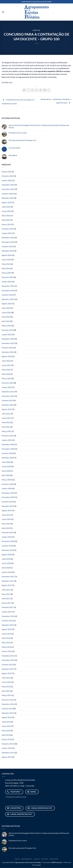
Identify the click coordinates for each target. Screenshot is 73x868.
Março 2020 (7, 480)
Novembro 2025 (8, 189)
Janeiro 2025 (7, 233)
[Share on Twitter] (32, 90)
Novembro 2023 (8, 290)
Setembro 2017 (8, 581)
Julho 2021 (6, 414)
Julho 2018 (6, 559)
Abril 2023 (6, 321)
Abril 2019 (6, 528)
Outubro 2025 (7, 194)
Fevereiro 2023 (8, 330)
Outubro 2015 (7, 664)
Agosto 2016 (7, 629)
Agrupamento (27, 859)
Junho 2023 (6, 312)
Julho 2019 (6, 515)
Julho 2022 (6, 361)
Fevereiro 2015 (8, 700)
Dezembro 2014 (8, 704)
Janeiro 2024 (7, 282)
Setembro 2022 (8, 352)
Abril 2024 (6, 268)
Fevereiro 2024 (8, 277)
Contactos (54, 859)
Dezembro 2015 (8, 656)
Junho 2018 (6, 563)
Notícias (36, 30)
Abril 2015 (6, 691)
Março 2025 (7, 224)
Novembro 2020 (8, 449)
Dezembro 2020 (8, 444)
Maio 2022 (6, 370)
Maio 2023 (6, 317)
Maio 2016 (6, 638)
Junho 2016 (6, 634)
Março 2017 (7, 603)
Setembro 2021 (8, 405)
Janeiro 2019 (7, 537)
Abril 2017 (6, 598)
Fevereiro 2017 (8, 607)
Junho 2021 (6, 418)
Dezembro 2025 (8, 185)
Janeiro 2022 (7, 387)
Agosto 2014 (7, 717)
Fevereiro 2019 (8, 532)
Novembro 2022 (8, 343)
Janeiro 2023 (7, 334)
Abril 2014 (6, 735)
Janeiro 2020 (7, 488)
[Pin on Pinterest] (41, 90)
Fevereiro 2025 (8, 229)
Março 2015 (7, 695)
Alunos (37, 859)
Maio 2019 (6, 524)
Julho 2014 (6, 722)
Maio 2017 (6, 594)
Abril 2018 (6, 568)
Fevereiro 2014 (8, 744)
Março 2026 (7, 172)
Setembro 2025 (8, 198)
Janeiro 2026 (7, 180)
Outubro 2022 (7, 348)
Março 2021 (7, 431)
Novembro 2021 (8, 396)
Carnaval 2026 (14, 148)
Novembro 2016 (8, 616)
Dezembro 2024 (8, 237)
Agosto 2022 (7, 356)
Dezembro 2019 (8, 493)
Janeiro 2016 (7, 651)
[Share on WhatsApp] (24, 90)
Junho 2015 (6, 682)
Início (17, 859)
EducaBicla (13, 155)
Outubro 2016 (7, 620)
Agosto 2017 (7, 585)
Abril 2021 (6, 427)
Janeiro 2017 (7, 612)
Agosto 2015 (7, 673)
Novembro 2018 (8, 541)
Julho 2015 (6, 678)
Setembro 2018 (8, 550)
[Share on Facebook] (28, 90)
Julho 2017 (6, 590)
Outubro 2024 (7, 246)
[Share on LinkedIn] (45, 90)
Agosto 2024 (7, 255)
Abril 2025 (6, 220)
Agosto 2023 (7, 304)
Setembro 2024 (8, 251)
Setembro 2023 (8, 299)
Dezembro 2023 (8, 286)
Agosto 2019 (7, 510)
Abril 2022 (6, 374)
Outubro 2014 (7, 709)
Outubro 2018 (7, 546)
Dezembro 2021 (8, 392)
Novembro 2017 (8, 576)
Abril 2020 (6, 475)
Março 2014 (7, 739)
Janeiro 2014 (7, 748)
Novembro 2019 (8, 497)
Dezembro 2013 (8, 753)
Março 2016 (7, 647)
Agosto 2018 (7, 554)
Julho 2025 (6, 207)
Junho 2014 (6, 726)
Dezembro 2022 (8, 339)
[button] (3, 12)
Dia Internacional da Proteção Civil (22, 140)
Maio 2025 (6, 215)
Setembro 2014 (8, 713)
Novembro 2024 (8, 242)
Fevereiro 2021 (8, 436)
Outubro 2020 (7, 453)
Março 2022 (7, 378)
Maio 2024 (6, 264)
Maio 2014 (6, 731)
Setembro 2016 (8, 625)
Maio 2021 (6, 422)
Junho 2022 (6, 365)
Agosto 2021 (7, 409)
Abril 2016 (6, 642)
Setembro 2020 (8, 458)
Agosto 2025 (7, 202)
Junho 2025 (6, 211)
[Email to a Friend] (36, 90)
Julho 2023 (6, 308)
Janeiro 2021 (7, 440)
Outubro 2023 (7, 295)
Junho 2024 (6, 260)
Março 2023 (7, 326)
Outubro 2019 (7, 502)
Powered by (52, 862)
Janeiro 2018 (7, 572)
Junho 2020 (6, 466)
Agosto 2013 (7, 757)
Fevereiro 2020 (8, 484)
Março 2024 (7, 273)
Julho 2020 (6, 462)
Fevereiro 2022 (8, 383)
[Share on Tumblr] (49, 90)
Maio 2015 (6, 686)
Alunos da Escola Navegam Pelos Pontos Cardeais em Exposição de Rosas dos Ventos (39, 126)
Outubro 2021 (7, 400)
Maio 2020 (6, 471)
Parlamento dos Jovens (18, 133)
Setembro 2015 (8, 669)
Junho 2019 (6, 519)
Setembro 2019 (8, 506)
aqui (11, 82)
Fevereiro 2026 (8, 176)
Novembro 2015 (8, 660)
